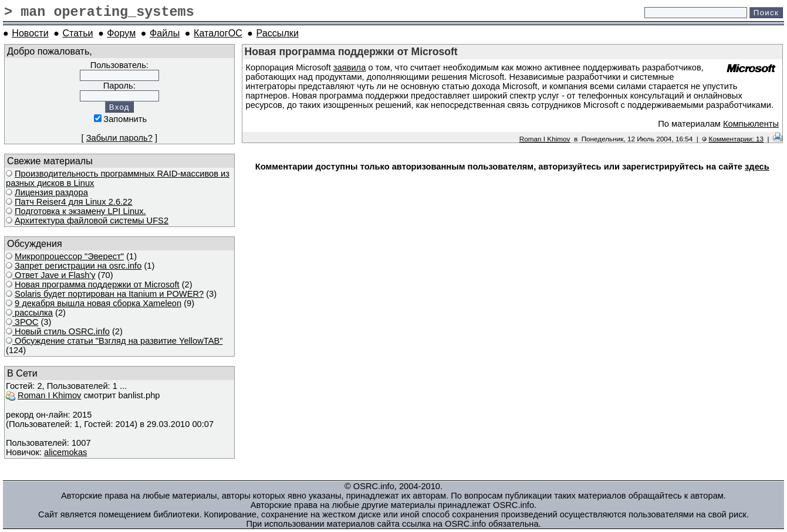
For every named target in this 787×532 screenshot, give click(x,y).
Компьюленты (751, 124)
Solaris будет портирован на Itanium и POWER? (109, 294)
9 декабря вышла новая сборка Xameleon (98, 303)
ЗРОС (25, 322)
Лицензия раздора (51, 192)
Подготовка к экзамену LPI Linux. (80, 211)
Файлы (165, 33)
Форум (121, 33)
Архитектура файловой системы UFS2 (92, 221)
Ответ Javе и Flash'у (54, 275)
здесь (757, 167)
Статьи (77, 33)
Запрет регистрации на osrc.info (78, 266)
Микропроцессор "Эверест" (69, 256)
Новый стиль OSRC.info (61, 331)
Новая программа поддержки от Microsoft (97, 284)
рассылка (33, 313)
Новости (30, 33)
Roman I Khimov (49, 395)
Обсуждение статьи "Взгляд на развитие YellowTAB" (117, 341)
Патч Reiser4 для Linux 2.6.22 (73, 202)
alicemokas (65, 452)
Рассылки (278, 33)
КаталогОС (218, 33)
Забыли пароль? (119, 138)
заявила (349, 67)
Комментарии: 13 (736, 139)
